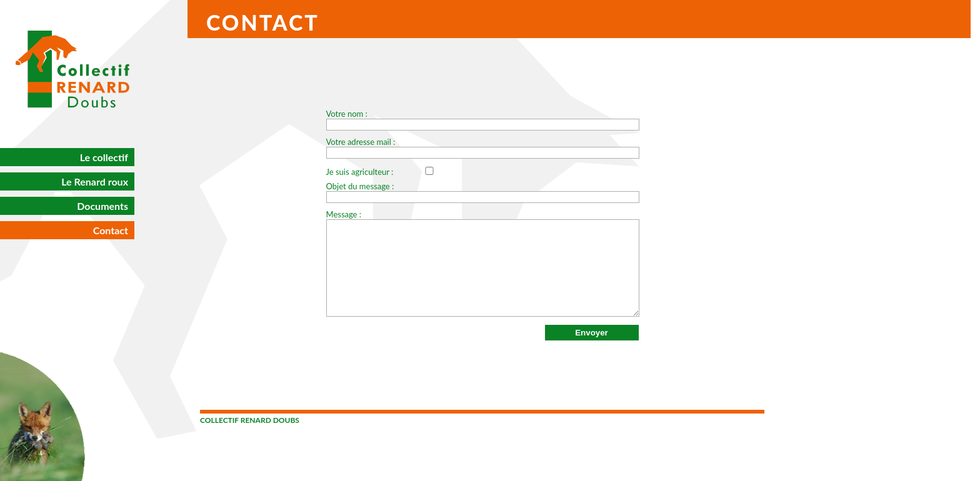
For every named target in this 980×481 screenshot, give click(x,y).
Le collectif (104, 157)
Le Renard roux (95, 181)
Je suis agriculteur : (393, 172)
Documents (102, 206)
